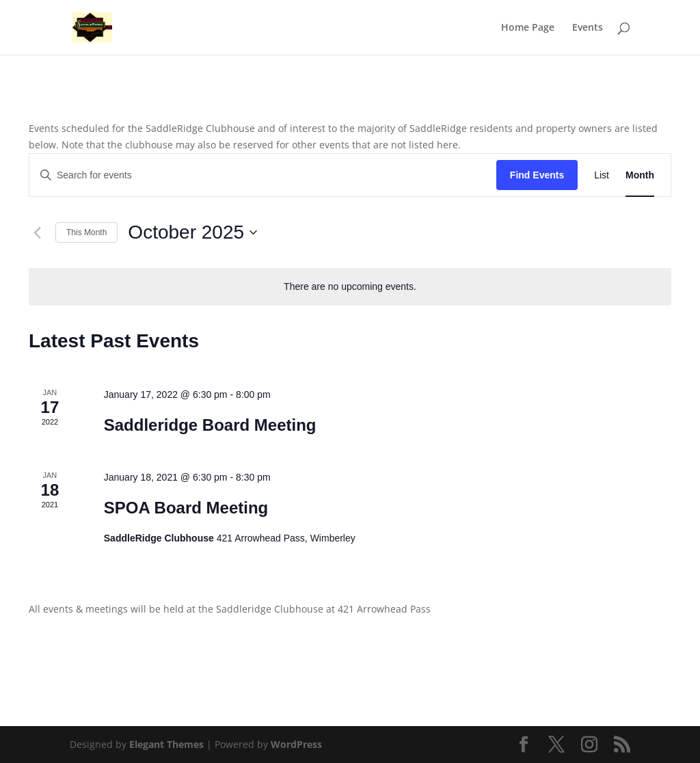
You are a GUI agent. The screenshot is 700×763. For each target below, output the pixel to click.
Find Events (537, 175)
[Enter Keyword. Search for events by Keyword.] (263, 175)
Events (588, 28)
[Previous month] (37, 232)
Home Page (528, 28)
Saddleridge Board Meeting (210, 425)
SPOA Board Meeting (186, 508)
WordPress (296, 744)
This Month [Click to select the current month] (86, 232)
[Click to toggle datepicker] (192, 232)
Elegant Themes (166, 744)
